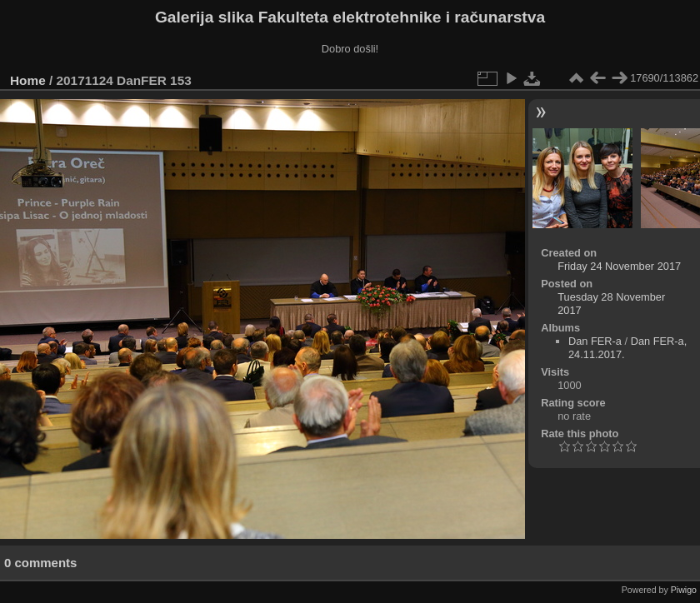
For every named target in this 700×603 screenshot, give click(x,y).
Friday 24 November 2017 (619, 266)
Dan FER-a (595, 341)
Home (28, 80)
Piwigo (684, 590)
